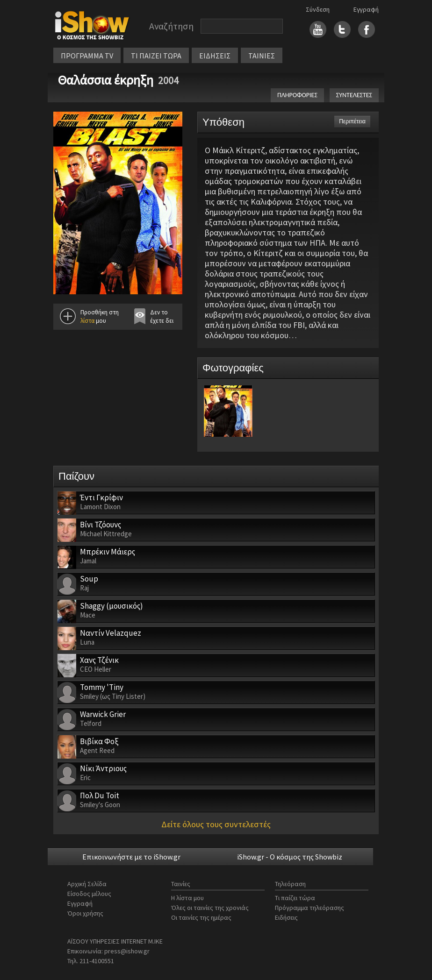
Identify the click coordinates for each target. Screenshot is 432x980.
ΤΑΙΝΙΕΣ (262, 56)
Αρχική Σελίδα (87, 884)
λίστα (87, 321)
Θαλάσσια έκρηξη (106, 80)
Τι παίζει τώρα (295, 898)
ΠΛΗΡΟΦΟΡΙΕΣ (297, 95)
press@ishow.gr (127, 951)
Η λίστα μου (187, 898)
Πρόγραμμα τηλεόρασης (310, 908)
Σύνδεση (318, 9)
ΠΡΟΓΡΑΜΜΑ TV (87, 56)
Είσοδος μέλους (89, 894)
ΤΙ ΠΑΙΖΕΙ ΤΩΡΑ (156, 56)
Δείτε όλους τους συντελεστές (216, 824)
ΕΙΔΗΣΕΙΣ (215, 56)
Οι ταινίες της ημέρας (201, 917)
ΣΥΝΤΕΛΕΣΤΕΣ (354, 95)
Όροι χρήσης (85, 913)
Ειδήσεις (286, 917)
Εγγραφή (366, 9)
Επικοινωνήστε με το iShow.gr (131, 857)
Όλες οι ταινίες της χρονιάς (210, 908)
